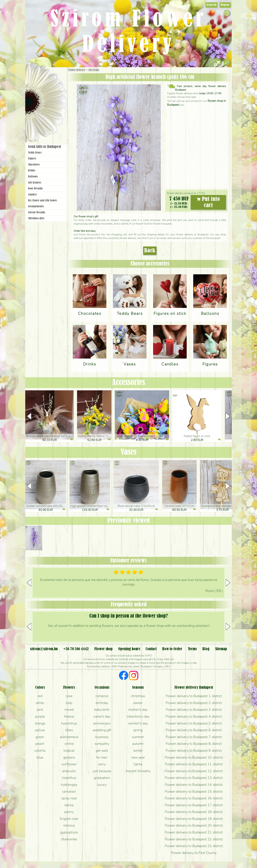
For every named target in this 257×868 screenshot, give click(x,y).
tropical (69, 751)
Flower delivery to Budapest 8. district (194, 744)
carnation (69, 791)
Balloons (33, 177)
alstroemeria (69, 737)
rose (69, 696)
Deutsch (212, 5)
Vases (128, 452)
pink (40, 710)
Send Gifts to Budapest (44, 147)
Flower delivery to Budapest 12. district (194, 771)
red (40, 696)
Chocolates (34, 165)
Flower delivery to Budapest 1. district (194, 696)
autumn (138, 744)
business (102, 737)
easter (138, 703)
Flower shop (46, 123)
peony (69, 812)
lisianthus (69, 778)
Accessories (128, 383)
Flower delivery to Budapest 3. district (194, 710)
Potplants (54, 94)
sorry (102, 764)
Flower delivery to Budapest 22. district (194, 839)
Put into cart (208, 202)
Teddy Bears (35, 153)
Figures (32, 159)
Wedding (55, 104)
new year (138, 757)
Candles (32, 195)
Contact (151, 649)
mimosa (69, 825)
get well (102, 751)
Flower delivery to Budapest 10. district (194, 757)
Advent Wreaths (37, 213)
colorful (40, 751)
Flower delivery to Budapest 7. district (194, 737)
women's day (138, 723)
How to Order (172, 649)
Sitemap (221, 649)
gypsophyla (69, 832)
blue (40, 757)
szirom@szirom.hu (44, 649)
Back (150, 251)
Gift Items (94, 70)
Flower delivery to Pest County (194, 853)
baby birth (102, 710)
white (40, 703)
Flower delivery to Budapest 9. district (194, 751)
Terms (192, 649)
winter (138, 751)
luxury (102, 785)
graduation (102, 778)
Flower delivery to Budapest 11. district (194, 764)
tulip (69, 703)
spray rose (69, 798)
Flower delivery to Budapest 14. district (194, 785)
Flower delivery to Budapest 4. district (194, 716)
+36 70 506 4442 (76, 649)
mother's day (138, 710)
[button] (228, 416)
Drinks (32, 171)
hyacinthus (69, 723)
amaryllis (69, 771)
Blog (206, 649)
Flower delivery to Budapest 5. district (194, 723)
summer (138, 737)
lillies (69, 730)
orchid (69, 744)
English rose (69, 819)
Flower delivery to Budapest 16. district (194, 798)
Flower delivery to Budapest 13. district (194, 778)
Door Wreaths (35, 189)
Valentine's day (138, 716)
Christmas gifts (36, 218)
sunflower (69, 764)
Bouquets (50, 85)
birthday (102, 703)
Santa (138, 764)
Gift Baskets (35, 183)
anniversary (102, 723)
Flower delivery (77, 70)
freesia (69, 716)
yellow (40, 730)
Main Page (35, 74)
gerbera (69, 757)
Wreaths (50, 113)
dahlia (69, 805)
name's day (102, 716)
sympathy (102, 744)
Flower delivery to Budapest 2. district (194, 703)
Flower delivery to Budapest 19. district (194, 819)
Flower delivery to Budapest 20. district (194, 825)
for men (102, 757)
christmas (138, 696)
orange (40, 723)
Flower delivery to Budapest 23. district (194, 846)
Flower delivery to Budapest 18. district (194, 812)
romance (102, 696)
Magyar (225, 5)
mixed (69, 710)
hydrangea (69, 785)
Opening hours (129, 649)
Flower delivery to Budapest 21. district (194, 832)
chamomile (69, 839)
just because (102, 771)
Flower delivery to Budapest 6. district (194, 730)
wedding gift (102, 730)
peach (40, 744)
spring (138, 730)
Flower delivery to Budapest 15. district (194, 791)
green (40, 737)
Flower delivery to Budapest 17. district (194, 805)
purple (40, 716)
